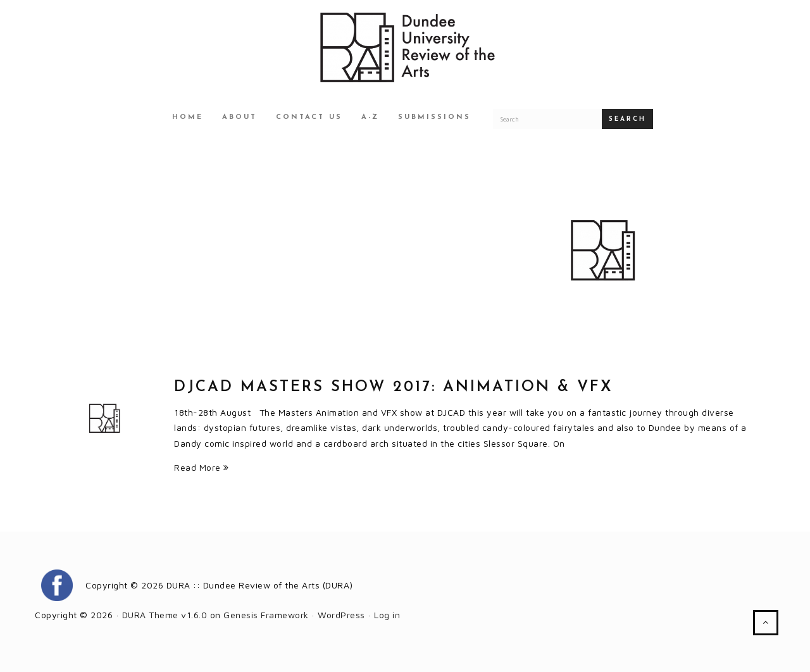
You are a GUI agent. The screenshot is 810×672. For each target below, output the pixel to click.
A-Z (370, 117)
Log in (387, 615)
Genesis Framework (266, 615)
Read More (202, 467)
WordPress (341, 615)
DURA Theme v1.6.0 (165, 615)
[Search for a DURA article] (547, 119)
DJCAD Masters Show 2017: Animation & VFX (394, 387)
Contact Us (309, 117)
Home (188, 117)
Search (627, 119)
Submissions (434, 117)
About (240, 117)
